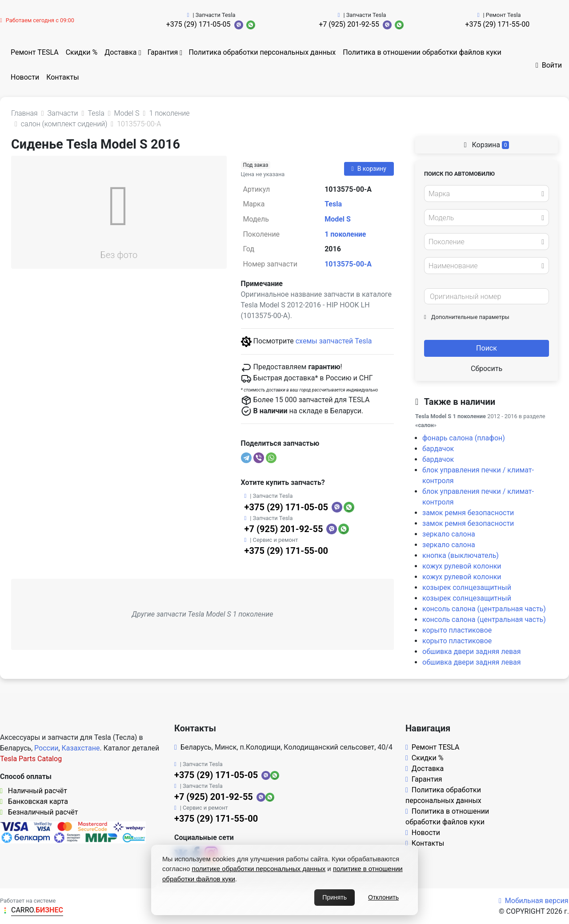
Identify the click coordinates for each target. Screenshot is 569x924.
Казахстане (81, 748)
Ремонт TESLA (35, 52)
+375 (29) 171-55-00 (497, 24)
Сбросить (487, 369)
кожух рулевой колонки (462, 566)
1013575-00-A (348, 264)
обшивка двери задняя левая (472, 652)
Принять (335, 897)
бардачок (438, 449)
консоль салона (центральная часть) (484, 609)
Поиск (487, 348)
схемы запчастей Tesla (334, 341)
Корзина (487, 145)
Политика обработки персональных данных (262, 52)
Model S (338, 219)
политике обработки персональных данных (259, 869)
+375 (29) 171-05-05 (198, 24)
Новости (25, 77)
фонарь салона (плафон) (464, 438)
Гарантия (163, 52)
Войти (549, 65)
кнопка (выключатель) (461, 555)
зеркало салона (449, 534)
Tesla (333, 204)
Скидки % (82, 52)
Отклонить (383, 897)
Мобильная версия (534, 901)
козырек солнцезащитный (467, 587)
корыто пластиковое (457, 630)
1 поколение (345, 234)
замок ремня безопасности (468, 513)
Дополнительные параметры (467, 317)
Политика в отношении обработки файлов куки (422, 52)
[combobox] (487, 194)
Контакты (62, 77)
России (46, 748)
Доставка (120, 52)
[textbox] (484, 194)
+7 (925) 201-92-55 (349, 24)
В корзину (369, 169)
